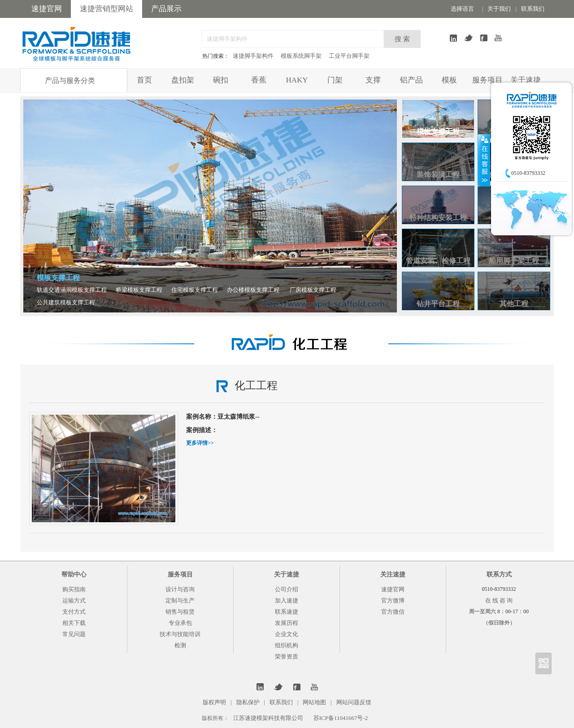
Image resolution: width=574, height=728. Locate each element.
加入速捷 (287, 600)
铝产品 (411, 80)
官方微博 (393, 600)
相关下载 (74, 623)
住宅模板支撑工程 (195, 290)
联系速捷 (287, 612)
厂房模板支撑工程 (313, 290)
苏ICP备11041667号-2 (341, 718)
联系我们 (533, 9)
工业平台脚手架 (349, 56)
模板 (449, 80)
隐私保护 (248, 702)
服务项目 (487, 80)
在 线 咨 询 (499, 600)
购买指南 (74, 589)
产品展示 (166, 9)
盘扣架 (183, 80)
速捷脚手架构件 (253, 56)
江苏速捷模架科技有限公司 (268, 718)
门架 (335, 80)
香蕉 (259, 80)
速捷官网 (47, 9)
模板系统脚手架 (301, 56)
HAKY (297, 80)
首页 (144, 80)
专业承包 (180, 623)
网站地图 (314, 702)
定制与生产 (180, 600)
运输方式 (74, 600)
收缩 (484, 160)
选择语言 (462, 9)
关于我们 (499, 9)
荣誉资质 (287, 656)
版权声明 (214, 702)
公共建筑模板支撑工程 (66, 302)
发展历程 (287, 623)
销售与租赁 (180, 612)
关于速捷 (526, 80)
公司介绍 (287, 589)
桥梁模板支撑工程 (139, 290)
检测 (180, 645)
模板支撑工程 (58, 278)
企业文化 (287, 634)
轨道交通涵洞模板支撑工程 (72, 290)
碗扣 (221, 80)
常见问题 (74, 634)
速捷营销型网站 (107, 9)
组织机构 (287, 645)
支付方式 (74, 612)
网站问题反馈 (354, 702)
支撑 (373, 80)
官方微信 (393, 612)
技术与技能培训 (180, 634)
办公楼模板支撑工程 (253, 290)
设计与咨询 (180, 589)
